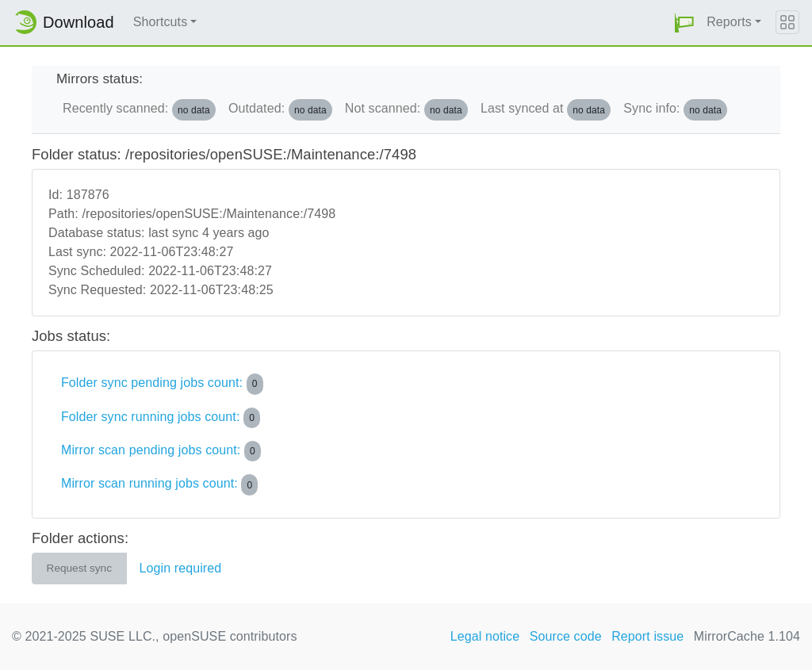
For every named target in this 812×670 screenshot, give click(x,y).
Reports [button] (729, 22)
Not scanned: (406, 109)
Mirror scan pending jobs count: (161, 451)
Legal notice (485, 636)
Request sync (79, 568)
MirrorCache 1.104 (747, 636)
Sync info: (675, 109)
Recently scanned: (139, 109)
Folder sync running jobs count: (161, 418)
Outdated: (280, 109)
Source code (566, 636)
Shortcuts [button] (161, 22)
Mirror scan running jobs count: (159, 484)
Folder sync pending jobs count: (162, 384)
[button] (684, 23)
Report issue (647, 636)
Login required (181, 568)
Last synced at (546, 109)
